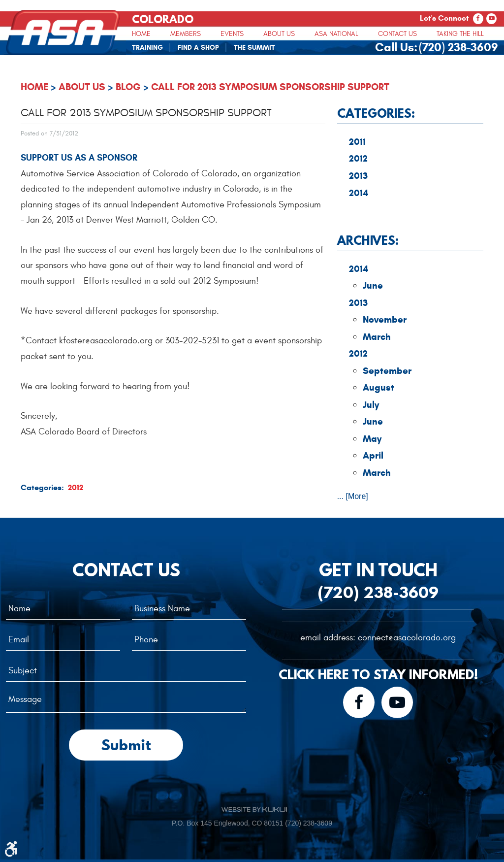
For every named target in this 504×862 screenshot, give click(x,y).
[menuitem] (141, 33)
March (377, 337)
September (387, 371)
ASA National (336, 34)
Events (232, 34)
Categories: (376, 113)
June (373, 285)
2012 (76, 487)
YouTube (491, 19)
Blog (128, 87)
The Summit (254, 48)
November (385, 319)
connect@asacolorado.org (407, 638)
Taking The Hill (460, 34)
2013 (358, 176)
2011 (357, 142)
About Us (279, 34)
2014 (359, 193)
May (372, 439)
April (373, 455)
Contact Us (397, 34)
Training (147, 48)
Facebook (478, 19)
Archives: (368, 240)
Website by (254, 809)
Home (141, 34)
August (378, 387)
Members (186, 34)
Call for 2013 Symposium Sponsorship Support (270, 87)
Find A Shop (198, 48)
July (371, 405)
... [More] (353, 496)
